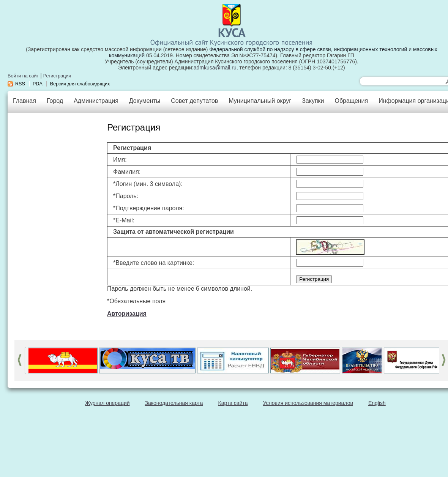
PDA (38, 84)
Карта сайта (233, 403)
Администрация (96, 101)
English (377, 403)
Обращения (351, 101)
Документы (145, 101)
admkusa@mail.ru (215, 68)
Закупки (313, 101)
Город (55, 101)
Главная (24, 101)
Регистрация (57, 76)
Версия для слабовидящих (80, 84)
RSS (20, 84)
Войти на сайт (23, 76)
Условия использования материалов (308, 403)
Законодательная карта (174, 403)
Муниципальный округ (260, 101)
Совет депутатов (194, 101)
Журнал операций (107, 403)
